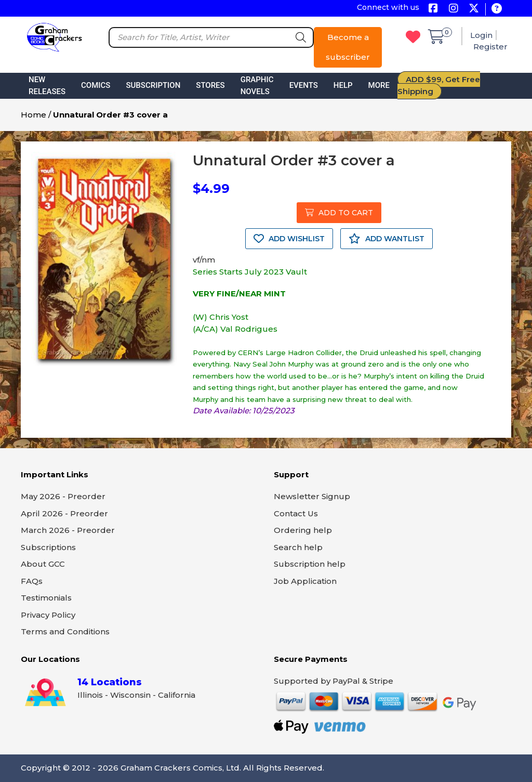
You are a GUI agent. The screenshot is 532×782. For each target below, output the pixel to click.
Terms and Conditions (65, 631)
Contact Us (296, 513)
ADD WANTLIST (387, 239)
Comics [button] (96, 85)
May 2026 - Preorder (63, 496)
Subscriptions (48, 547)
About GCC (43, 564)
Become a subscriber (348, 47)
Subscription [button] (153, 85)
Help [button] (343, 85)
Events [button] (304, 85)
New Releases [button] (47, 86)
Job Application (305, 581)
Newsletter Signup (312, 496)
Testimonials (46, 598)
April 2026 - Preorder (64, 513)
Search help (298, 547)
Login (481, 35)
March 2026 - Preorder (68, 530)
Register (490, 47)
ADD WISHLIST (289, 239)
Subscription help (310, 564)
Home (34, 115)
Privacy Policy (48, 615)
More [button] (379, 85)
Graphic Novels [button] (257, 86)
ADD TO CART (339, 213)
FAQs (32, 581)
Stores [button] (210, 85)
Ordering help (303, 530)
